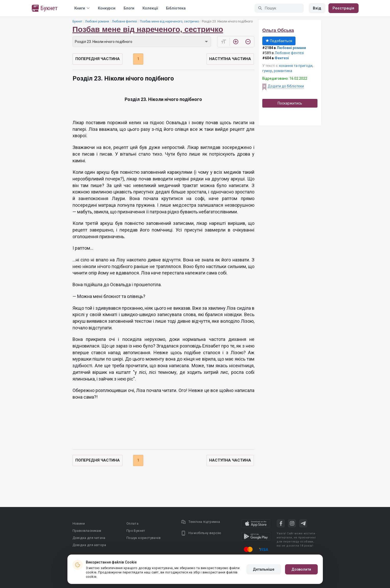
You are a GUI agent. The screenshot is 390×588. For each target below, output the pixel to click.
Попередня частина (98, 59)
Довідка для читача (89, 538)
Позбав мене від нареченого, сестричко (169, 21)
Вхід (317, 8)
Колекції (150, 8)
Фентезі (282, 58)
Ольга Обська (278, 30)
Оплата (132, 523)
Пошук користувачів (144, 538)
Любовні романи (97, 21)
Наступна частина (230, 59)
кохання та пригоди (296, 66)
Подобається (279, 41)
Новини (79, 523)
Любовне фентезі (125, 21)
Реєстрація (344, 8)
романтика (283, 71)
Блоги (129, 8)
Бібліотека (176, 8)
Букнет (77, 21)
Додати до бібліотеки (286, 86)
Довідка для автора (89, 545)
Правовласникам (87, 531)
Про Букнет (136, 531)
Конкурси (107, 8)
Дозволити (301, 569)
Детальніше (264, 569)
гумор (267, 71)
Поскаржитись (290, 103)
